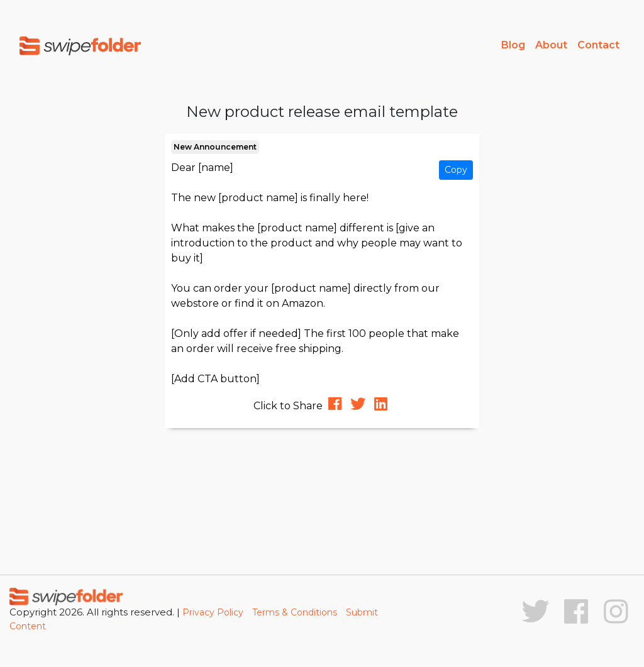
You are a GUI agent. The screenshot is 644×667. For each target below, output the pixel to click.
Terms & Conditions (295, 612)
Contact (598, 45)
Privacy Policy (213, 612)
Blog (513, 45)
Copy (456, 170)
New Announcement (215, 147)
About (551, 45)
